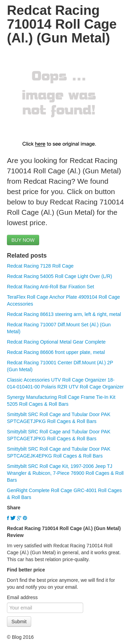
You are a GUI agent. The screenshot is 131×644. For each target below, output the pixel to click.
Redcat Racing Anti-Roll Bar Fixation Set (50, 287)
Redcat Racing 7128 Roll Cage (40, 266)
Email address (22, 597)
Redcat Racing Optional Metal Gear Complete (56, 342)
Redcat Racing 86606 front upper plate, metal (56, 352)
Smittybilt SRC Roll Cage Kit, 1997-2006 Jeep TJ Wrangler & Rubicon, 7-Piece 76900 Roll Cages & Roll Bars (65, 473)
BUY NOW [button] (23, 240)
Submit (19, 622)
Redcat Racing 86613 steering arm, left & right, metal (64, 314)
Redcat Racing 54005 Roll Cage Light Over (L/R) (60, 276)
